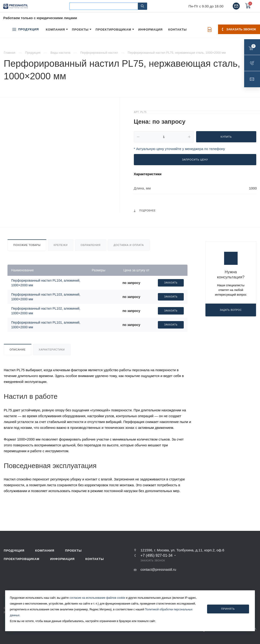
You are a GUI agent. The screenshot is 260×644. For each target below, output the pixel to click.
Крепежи (61, 245)
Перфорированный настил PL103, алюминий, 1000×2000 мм (46, 297)
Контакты (95, 559)
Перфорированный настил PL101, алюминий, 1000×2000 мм (46, 325)
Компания (45, 551)
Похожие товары (27, 245)
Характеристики (52, 350)
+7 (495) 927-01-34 (157, 556)
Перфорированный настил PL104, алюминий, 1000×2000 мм (46, 283)
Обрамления (91, 245)
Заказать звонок (239, 29)
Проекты (73, 551)
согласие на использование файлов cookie (97, 598)
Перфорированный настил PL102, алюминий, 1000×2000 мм (46, 311)
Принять (228, 609)
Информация (62, 559)
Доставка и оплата (129, 245)
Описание (18, 350)
